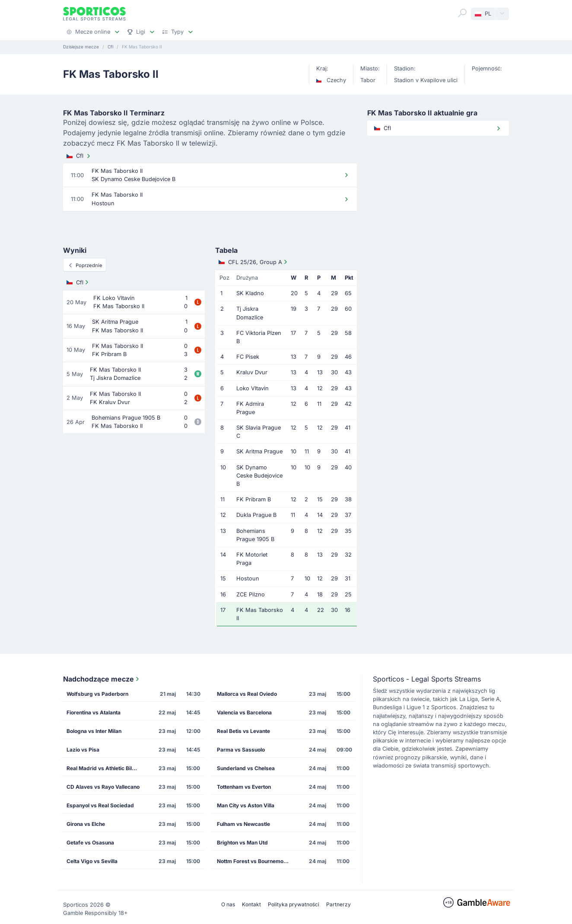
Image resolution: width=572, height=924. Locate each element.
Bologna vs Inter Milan (94, 731)
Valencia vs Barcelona (244, 712)
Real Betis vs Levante (243, 731)
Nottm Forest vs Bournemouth (254, 861)
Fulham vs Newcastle (243, 824)
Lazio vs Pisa (83, 750)
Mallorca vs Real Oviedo (247, 694)
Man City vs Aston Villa (246, 805)
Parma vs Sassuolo (241, 750)
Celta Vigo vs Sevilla (92, 861)
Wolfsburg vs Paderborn (97, 694)
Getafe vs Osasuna (90, 843)
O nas (228, 904)
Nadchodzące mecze (102, 679)
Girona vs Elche (86, 824)
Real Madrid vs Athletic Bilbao (104, 768)
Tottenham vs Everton (244, 787)
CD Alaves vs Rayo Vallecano (103, 787)
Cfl (79, 156)
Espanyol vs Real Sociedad (100, 805)
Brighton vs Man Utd (242, 843)
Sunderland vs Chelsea (246, 768)
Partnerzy (338, 904)
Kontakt (251, 904)
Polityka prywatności (294, 904)
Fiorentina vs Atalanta (94, 712)
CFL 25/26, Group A (254, 262)
